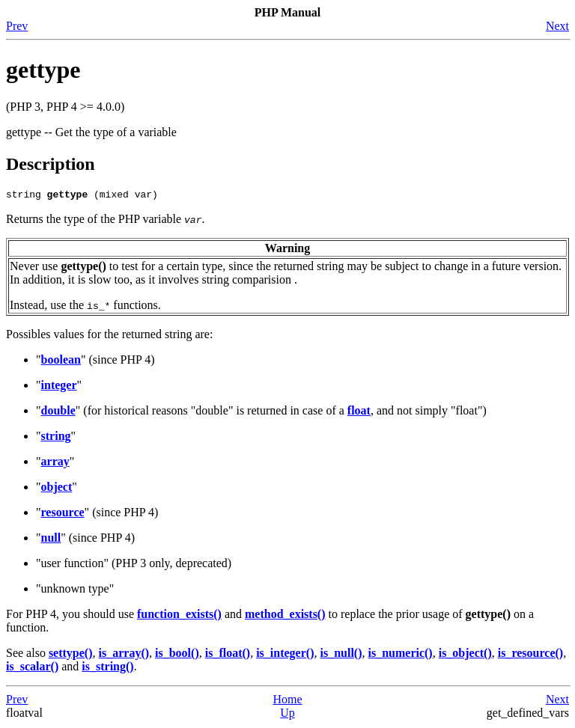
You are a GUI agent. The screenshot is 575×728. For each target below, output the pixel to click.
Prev (17, 26)
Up (287, 715)
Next (557, 26)
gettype (43, 70)
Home (287, 701)
